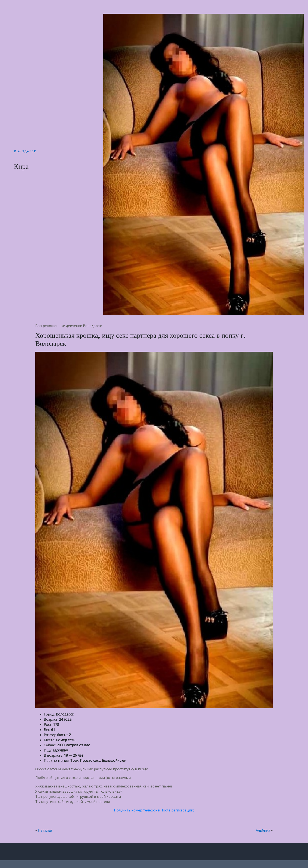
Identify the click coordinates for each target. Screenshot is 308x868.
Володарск (25, 151)
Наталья (45, 830)
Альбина (263, 830)
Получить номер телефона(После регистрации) (154, 810)
